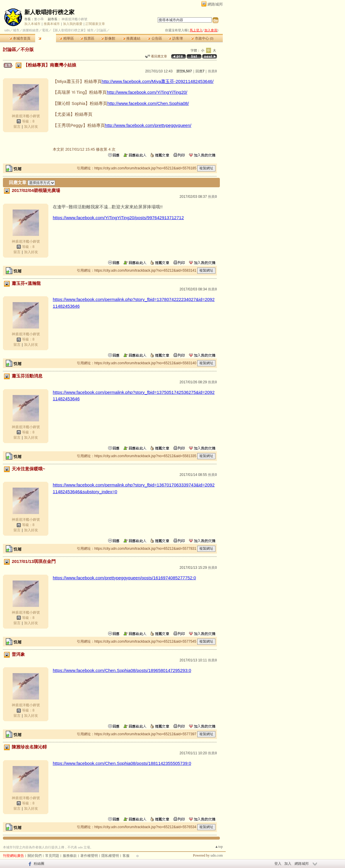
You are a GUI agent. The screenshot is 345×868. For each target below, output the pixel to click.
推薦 (212, 71)
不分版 (27, 49)
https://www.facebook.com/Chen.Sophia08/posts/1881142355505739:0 (122, 763)
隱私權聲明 (110, 856)
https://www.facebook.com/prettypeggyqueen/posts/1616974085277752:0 (124, 578)
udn (7, 30)
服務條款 (70, 856)
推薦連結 (131, 38)
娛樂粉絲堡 (31, 30)
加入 (288, 864)
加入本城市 (32, 24)
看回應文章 (156, 56)
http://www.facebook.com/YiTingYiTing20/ (147, 92)
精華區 (66, 38)
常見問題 (52, 856)
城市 (16, 30)
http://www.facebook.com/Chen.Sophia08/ (148, 103)
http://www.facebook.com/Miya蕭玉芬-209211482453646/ (158, 81)
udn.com (217, 855)
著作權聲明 (89, 856)
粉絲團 (39, 864)
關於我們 (35, 856)
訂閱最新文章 (95, 24)
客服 (126, 856)
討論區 (46, 38)
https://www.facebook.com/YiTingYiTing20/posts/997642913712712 (118, 218)
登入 (278, 864)
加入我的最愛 (73, 24)
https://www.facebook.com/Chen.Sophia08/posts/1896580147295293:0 (122, 670)
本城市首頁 (20, 38)
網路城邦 (215, 4)
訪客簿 (175, 38)
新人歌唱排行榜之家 (49, 12)
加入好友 (31, 127)
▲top (219, 847)
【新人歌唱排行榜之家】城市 (73, 30)
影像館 (108, 38)
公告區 (155, 38)
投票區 (87, 38)
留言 (17, 127)
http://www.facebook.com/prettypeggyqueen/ (148, 125)
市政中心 (202, 38)
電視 (45, 30)
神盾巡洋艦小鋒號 (74, 19)
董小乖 (39, 19)
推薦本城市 (52, 24)
